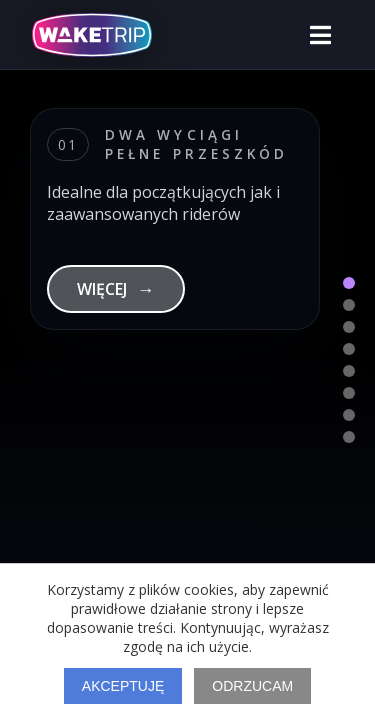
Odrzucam (252, 686)
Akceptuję (123, 686)
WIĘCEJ (116, 289)
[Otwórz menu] (320, 35)
